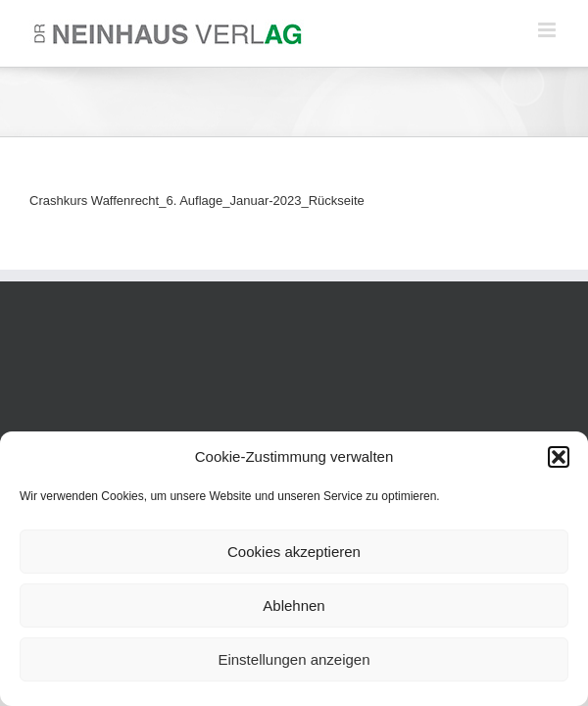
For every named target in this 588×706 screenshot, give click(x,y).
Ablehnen (294, 605)
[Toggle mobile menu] (548, 30)
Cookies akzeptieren (294, 552)
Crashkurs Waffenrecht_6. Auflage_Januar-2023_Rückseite (197, 201)
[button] (559, 457)
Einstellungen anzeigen (294, 659)
